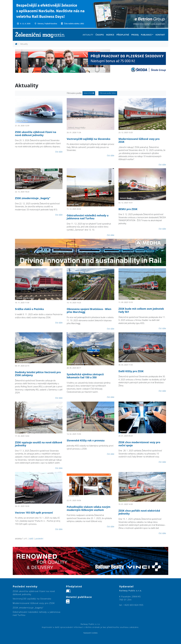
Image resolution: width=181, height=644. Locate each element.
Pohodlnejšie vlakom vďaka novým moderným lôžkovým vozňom (89, 508)
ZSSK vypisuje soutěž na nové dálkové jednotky (39, 444)
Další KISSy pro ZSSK (131, 371)
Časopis (100, 35)
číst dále (59, 152)
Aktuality (88, 35)
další (31, 539)
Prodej (135, 35)
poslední (39, 539)
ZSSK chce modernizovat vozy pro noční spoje (139, 444)
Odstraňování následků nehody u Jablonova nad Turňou (88, 217)
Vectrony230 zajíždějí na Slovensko (88, 139)
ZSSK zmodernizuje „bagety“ (33, 198)
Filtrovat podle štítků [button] (108, 93)
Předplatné (123, 35)
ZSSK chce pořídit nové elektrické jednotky (139, 512)
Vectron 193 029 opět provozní (34, 513)
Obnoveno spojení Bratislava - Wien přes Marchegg (89, 311)
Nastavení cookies (90, 633)
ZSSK (89, 93)
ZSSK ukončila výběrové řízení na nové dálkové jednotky (36, 134)
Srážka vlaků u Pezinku (29, 309)
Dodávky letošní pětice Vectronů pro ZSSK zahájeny (38, 374)
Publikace (146, 35)
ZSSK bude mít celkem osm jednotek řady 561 (141, 310)
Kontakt (160, 35)
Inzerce (110, 35)
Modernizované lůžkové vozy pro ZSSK (139, 140)
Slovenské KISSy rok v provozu (86, 440)
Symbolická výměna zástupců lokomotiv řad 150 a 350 (85, 376)
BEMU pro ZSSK (128, 209)
